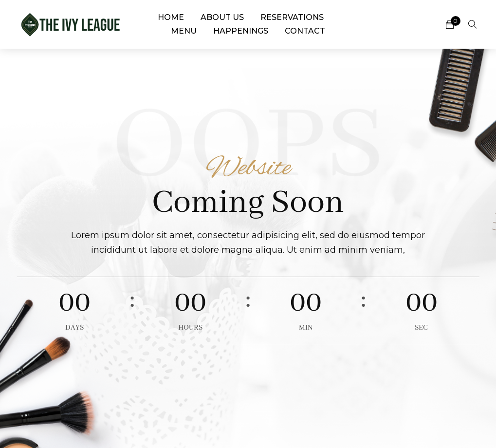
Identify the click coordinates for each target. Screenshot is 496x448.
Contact (305, 31)
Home (171, 17)
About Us (222, 17)
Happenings (241, 31)
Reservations (292, 17)
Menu (184, 31)
